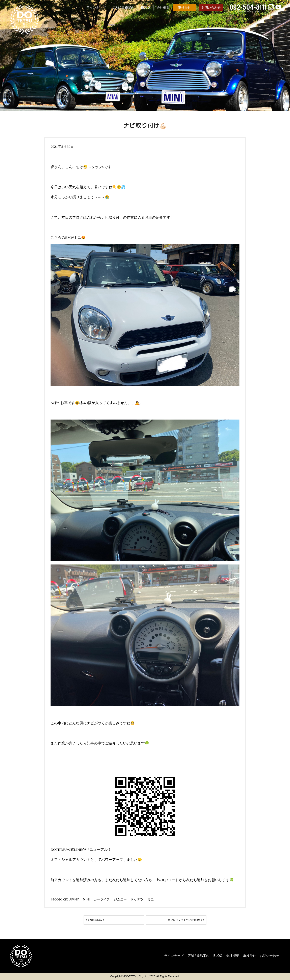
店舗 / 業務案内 (123, 8)
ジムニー (124, 899)
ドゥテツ (143, 899)
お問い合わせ (211, 8)
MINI (87, 899)
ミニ (158, 899)
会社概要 (163, 8)
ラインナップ (96, 8)
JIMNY (74, 899)
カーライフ (104, 899)
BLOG (145, 8)
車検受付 (184, 8)
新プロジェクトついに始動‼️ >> (179, 920)
